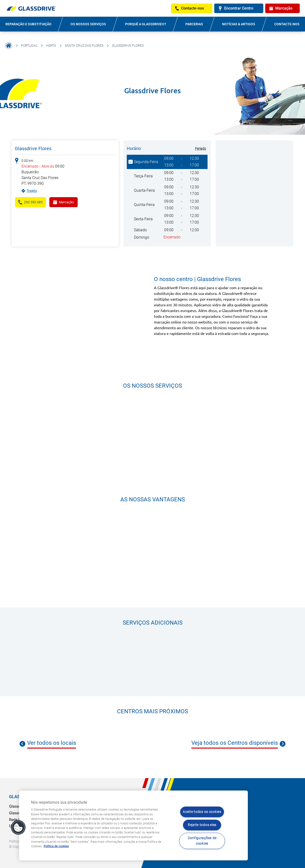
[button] (18, 827)
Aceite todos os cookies (202, 812)
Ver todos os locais (52, 743)
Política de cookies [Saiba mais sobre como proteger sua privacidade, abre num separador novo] (56, 846)
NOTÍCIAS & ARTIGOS (239, 24)
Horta (51, 46)
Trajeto (32, 191)
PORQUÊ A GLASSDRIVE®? (146, 24)
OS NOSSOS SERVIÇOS (88, 24)
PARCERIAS (194, 24)
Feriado (201, 149)
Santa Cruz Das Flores (84, 46)
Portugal (29, 46)
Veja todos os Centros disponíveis (235, 743)
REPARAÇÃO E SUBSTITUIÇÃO (28, 24)
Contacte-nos (287, 24)
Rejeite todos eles (202, 825)
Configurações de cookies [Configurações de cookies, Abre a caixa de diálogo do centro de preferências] (202, 841)
